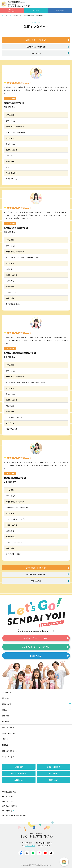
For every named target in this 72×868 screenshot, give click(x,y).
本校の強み (6, 698)
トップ (4, 15)
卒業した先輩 (50, 53)
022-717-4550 (30, 846)
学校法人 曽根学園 (10, 792)
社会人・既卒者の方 (19, 773)
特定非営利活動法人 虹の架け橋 (15, 815)
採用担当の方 (53, 780)
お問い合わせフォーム (9, 751)
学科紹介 (10, 15)
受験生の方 (19, 767)
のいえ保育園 (8, 811)
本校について (6, 704)
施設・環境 (6, 716)
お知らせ (5, 739)
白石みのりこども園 (10, 806)
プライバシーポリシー (9, 757)
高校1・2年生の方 (53, 767)
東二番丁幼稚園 (9, 797)
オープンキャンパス (9, 733)
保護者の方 (53, 773)
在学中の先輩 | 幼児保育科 (48, 47)
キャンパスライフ (8, 727)
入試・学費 (6, 722)
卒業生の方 (19, 780)
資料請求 (5, 745)
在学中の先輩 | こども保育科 (47, 40)
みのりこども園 (9, 801)
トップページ (6, 692)
